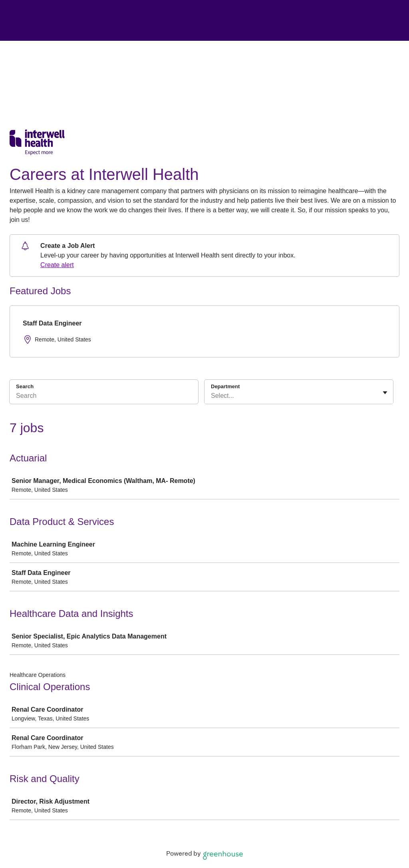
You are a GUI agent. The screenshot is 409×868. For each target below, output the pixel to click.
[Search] (104, 397)
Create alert (57, 265)
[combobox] (212, 396)
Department (225, 386)
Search (25, 386)
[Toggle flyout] (385, 393)
